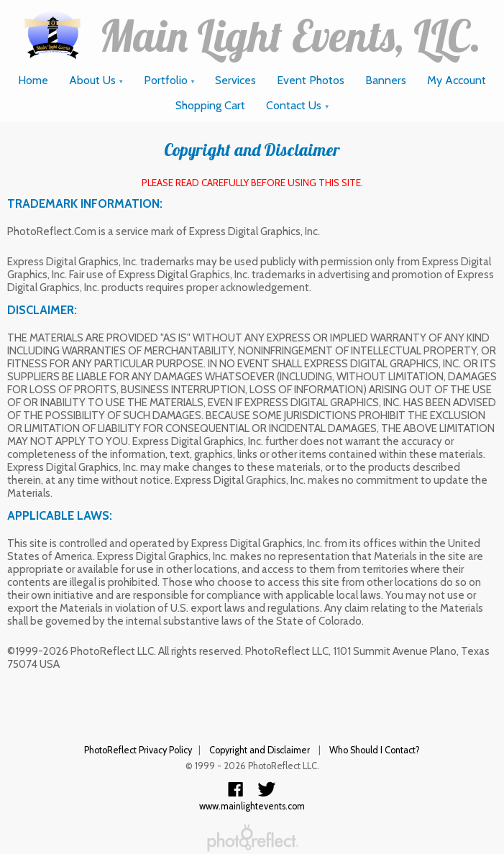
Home (33, 80)
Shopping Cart (210, 105)
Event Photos (311, 80)
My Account (457, 80)
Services (235, 80)
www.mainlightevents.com (252, 806)
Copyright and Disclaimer (261, 750)
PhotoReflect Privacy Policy (138, 750)
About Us (97, 80)
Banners (386, 80)
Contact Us (298, 105)
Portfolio (170, 80)
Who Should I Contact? (375, 750)
